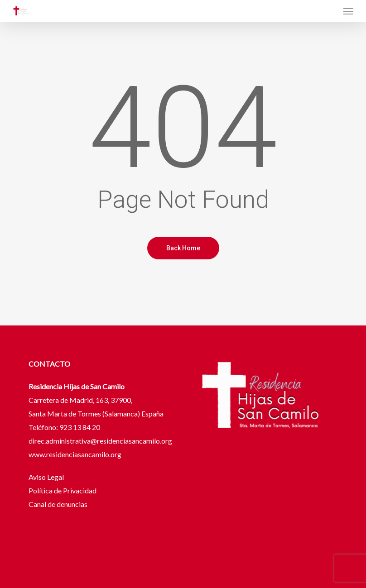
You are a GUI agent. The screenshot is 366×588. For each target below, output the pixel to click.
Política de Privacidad (63, 490)
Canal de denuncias (58, 504)
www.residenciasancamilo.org (75, 454)
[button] (348, 11)
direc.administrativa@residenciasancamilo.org (100, 441)
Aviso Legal (47, 477)
